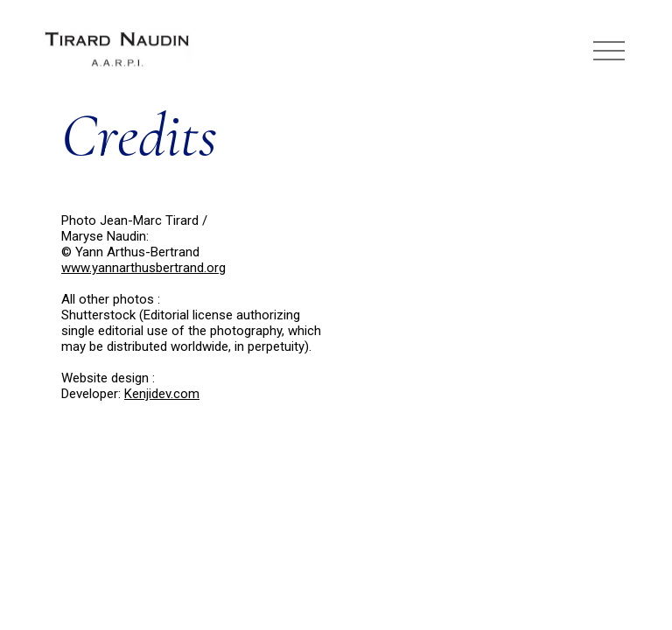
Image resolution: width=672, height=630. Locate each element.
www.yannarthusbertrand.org (143, 268)
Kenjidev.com (162, 394)
